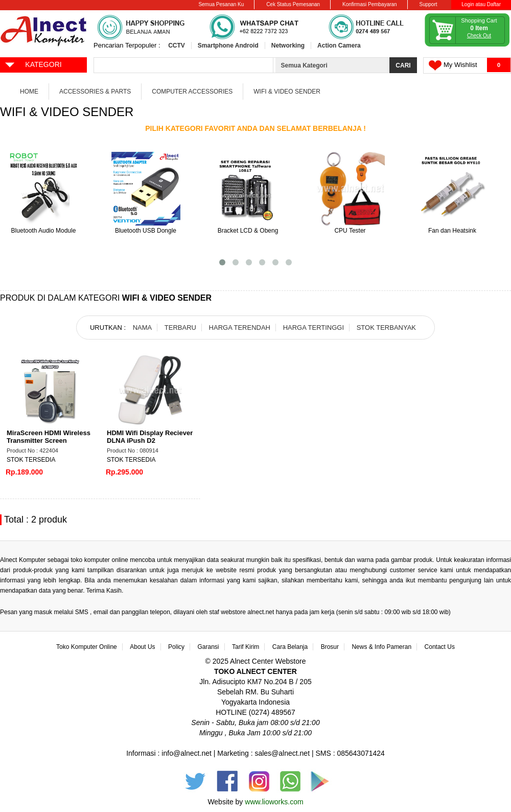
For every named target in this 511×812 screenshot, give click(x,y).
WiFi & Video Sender (287, 92)
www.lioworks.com (274, 802)
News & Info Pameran (381, 647)
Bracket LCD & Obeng (248, 231)
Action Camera (339, 46)
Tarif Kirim (246, 647)
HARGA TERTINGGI (313, 328)
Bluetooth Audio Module (44, 231)
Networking (288, 46)
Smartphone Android (228, 46)
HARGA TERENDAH (240, 328)
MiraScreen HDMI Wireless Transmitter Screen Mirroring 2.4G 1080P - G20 (49, 441)
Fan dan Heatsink (452, 231)
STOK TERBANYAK (386, 328)
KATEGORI (33, 64)
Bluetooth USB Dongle (146, 231)
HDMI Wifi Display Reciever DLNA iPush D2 (150, 437)
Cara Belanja (290, 647)
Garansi (208, 647)
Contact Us (440, 647)
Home (29, 92)
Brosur (330, 647)
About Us (142, 647)
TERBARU (180, 328)
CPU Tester (350, 231)
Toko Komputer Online (87, 647)
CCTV (177, 46)
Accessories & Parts (95, 92)
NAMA (143, 328)
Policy (176, 647)
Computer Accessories (192, 92)
